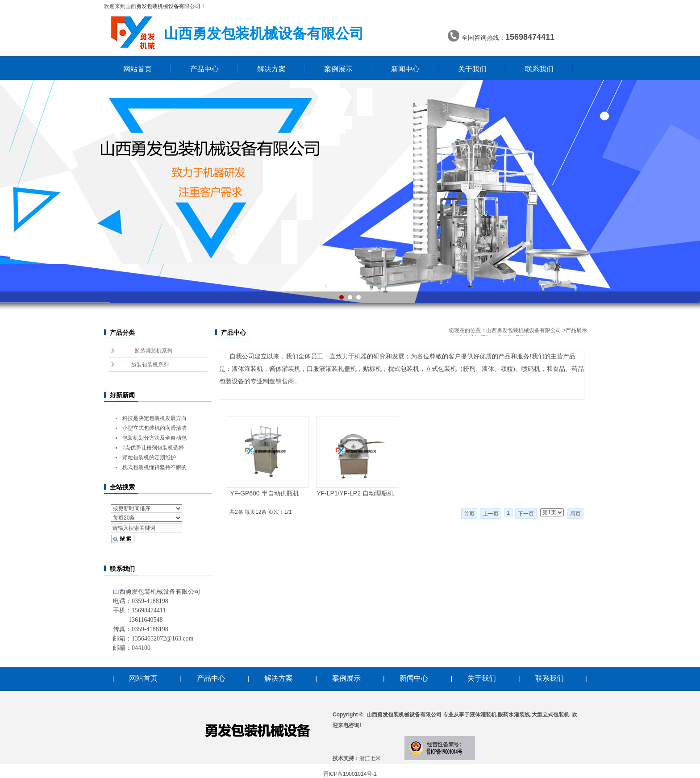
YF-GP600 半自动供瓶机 (264, 493)
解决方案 (271, 69)
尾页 (575, 514)
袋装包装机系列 (150, 365)
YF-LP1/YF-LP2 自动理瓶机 (355, 493)
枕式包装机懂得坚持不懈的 (154, 467)
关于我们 (472, 69)
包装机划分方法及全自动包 (154, 438)
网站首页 (137, 69)
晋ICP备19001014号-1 (350, 774)
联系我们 (539, 69)
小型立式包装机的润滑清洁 (154, 428)
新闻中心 (405, 69)
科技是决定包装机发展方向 (154, 418)
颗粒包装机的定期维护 (149, 458)
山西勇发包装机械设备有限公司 (524, 330)
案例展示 (338, 69)
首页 (469, 514)
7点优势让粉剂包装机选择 (153, 448)
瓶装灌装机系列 (154, 351)
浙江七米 (370, 758)
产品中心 (204, 69)
